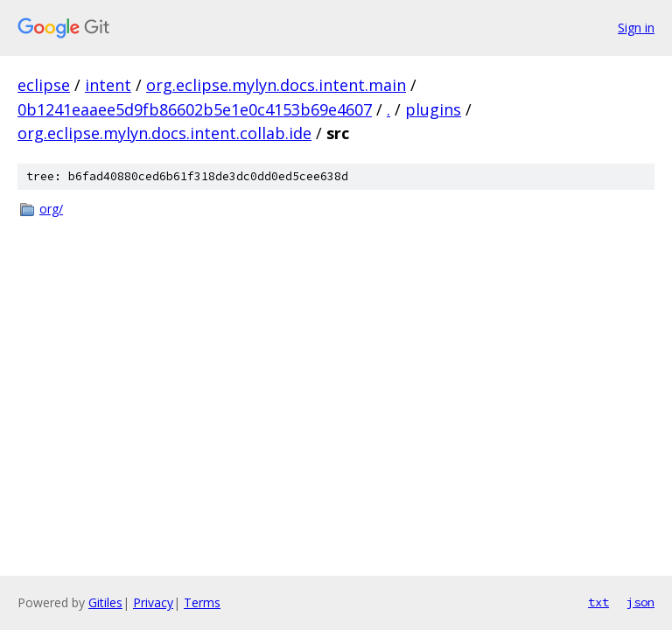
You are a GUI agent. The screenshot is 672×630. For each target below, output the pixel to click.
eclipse (44, 85)
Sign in (636, 28)
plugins (433, 109)
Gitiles (105, 602)
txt (598, 602)
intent (108, 85)
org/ (51, 209)
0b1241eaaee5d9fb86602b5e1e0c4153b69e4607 (195, 109)
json (640, 602)
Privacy (153, 602)
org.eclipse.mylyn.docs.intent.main (276, 85)
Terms (202, 602)
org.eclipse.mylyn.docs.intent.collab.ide (164, 133)
